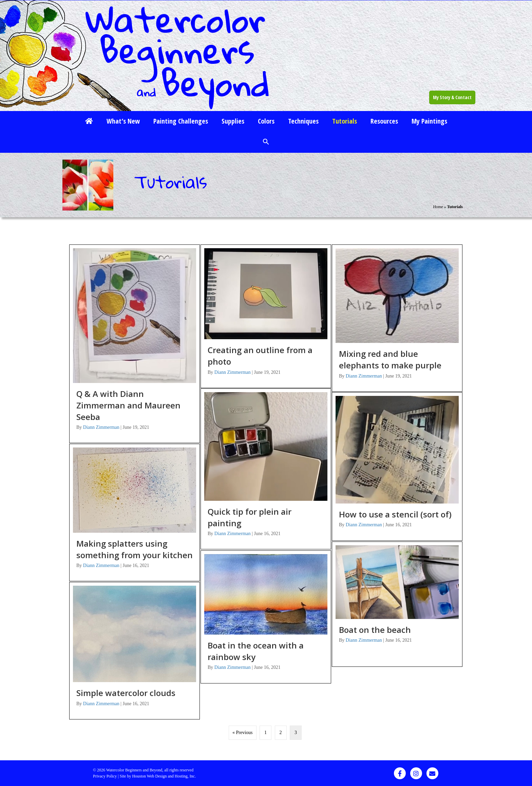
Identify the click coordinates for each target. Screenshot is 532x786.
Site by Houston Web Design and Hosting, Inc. (158, 776)
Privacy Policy (105, 776)
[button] (266, 142)
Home (438, 207)
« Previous (243, 733)
